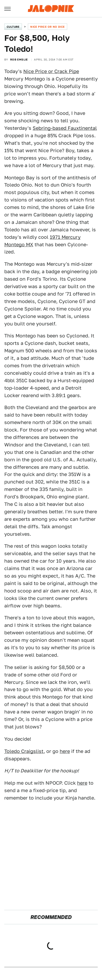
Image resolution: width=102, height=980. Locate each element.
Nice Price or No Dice (47, 27)
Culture (13, 27)
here (65, 751)
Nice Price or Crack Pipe (51, 71)
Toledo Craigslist (24, 751)
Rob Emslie (19, 59)
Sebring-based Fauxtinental (65, 128)
